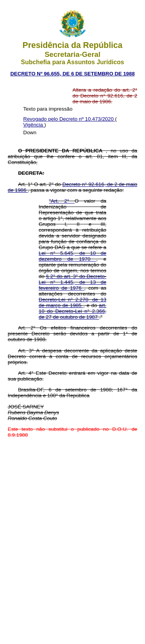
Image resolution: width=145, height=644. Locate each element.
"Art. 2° (62, 201)
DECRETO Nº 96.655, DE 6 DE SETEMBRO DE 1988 (73, 74)
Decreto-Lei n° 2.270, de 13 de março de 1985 (72, 302)
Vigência (34, 125)
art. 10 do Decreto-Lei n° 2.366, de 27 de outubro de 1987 (72, 311)
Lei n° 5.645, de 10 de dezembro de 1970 (72, 256)
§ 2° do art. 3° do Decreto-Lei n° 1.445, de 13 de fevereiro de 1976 (72, 282)
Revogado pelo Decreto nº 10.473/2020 (69, 119)
